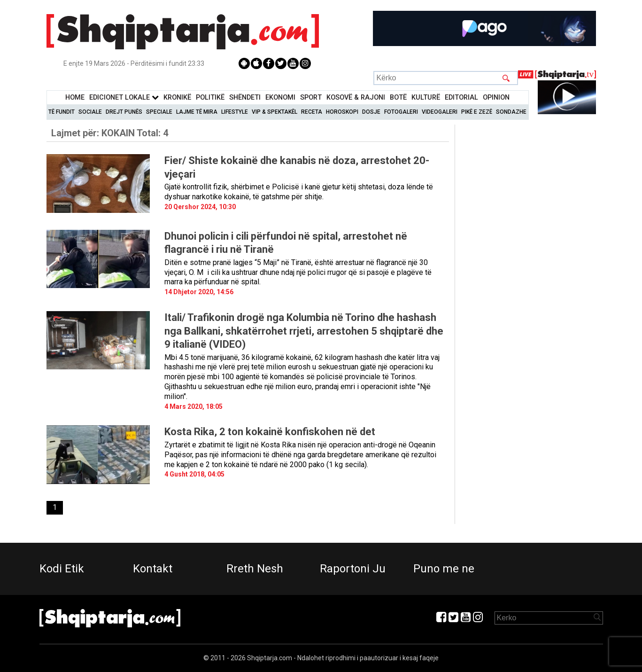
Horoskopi (342, 112)
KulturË (426, 98)
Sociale (90, 112)
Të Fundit (62, 112)
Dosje (371, 112)
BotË (398, 98)
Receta (312, 112)
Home (75, 98)
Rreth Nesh (255, 569)
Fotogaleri (401, 112)
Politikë (210, 98)
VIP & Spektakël (275, 112)
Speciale (159, 112)
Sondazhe (511, 112)
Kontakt (153, 569)
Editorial (461, 98)
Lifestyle (235, 112)
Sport (311, 98)
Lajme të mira (197, 112)
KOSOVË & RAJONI (356, 98)
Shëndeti (245, 98)
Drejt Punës (124, 112)
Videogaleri (440, 112)
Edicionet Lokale (124, 98)
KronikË (177, 98)
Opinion (496, 98)
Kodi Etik (62, 569)
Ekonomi (280, 98)
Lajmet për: (110, 133)
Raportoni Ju (353, 569)
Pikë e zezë (477, 112)
